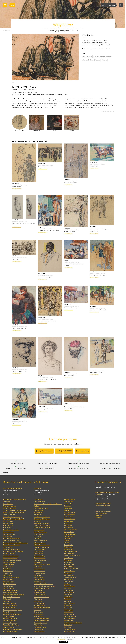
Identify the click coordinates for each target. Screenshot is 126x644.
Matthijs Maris (8, 576)
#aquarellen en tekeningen (103, 57)
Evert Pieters (38, 596)
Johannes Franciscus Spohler (12, 615)
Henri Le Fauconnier (71, 557)
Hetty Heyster (39, 559)
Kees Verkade (38, 617)
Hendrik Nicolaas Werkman (73, 628)
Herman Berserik (70, 524)
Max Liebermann (39, 576)
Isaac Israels (38, 567)
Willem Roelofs (8, 593)
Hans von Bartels (70, 518)
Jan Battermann (69, 520)
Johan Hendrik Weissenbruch (13, 634)
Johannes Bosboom (9, 511)
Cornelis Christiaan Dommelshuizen (15, 515)
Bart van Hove (8, 526)
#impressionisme (88, 61)
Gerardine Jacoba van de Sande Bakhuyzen (48, 509)
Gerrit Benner (69, 522)
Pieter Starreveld (40, 611)
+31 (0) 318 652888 (64, 452)
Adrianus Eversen (9, 520)
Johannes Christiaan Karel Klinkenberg (16, 548)
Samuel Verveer (9, 632)
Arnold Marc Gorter (40, 546)
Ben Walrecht (69, 626)
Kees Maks (37, 580)
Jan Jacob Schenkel (9, 613)
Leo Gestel (37, 544)
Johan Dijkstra (69, 550)
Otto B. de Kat (69, 580)
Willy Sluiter (38, 604)
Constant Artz (38, 505)
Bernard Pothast (9, 585)
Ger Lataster (68, 587)
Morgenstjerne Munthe (41, 593)
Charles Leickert (9, 570)
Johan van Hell (39, 557)
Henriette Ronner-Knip (11, 596)
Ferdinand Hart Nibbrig (41, 552)
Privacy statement (101, 518)
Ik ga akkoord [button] (63, 642)
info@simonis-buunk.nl (102, 504)
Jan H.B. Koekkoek (9, 559)
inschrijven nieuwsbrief (103, 509)
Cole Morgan (68, 595)
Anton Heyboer (69, 572)
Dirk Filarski (38, 541)
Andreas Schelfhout (10, 609)
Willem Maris (8, 578)
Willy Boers (68, 531)
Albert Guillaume (40, 548)
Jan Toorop (37, 615)
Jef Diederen (68, 552)
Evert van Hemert (40, 554)
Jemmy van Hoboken (71, 574)
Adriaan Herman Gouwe (72, 561)
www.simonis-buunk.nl (102, 502)
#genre (98, 61)
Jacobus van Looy (39, 587)
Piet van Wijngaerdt (40, 628)
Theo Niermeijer (39, 585)
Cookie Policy (99, 521)
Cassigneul (68, 544)
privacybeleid (62, 639)
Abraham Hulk (8, 528)
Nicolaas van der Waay (41, 626)
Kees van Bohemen (70, 535)
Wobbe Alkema (69, 505)
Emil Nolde (68, 600)
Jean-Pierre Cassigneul (41, 528)
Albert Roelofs (8, 591)
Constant (67, 546)
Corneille (67, 548)
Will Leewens (69, 585)
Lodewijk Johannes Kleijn (11, 546)
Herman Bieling (39, 515)
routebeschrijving (82, 452)
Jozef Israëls (7, 533)
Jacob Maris (7, 574)
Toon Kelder (38, 572)
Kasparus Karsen (9, 537)
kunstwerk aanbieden (102, 511)
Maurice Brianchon (70, 539)
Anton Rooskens (70, 608)
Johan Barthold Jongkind (11, 535)
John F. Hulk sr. (8, 531)
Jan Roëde (68, 604)
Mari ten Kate (8, 541)
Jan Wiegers (68, 632)
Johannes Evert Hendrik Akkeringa (14, 505)
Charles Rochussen (9, 589)
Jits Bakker (37, 511)
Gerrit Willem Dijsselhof (42, 533)
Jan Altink (67, 511)
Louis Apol (7, 507)
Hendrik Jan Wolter (40, 632)
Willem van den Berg (41, 513)
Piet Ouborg (68, 602)
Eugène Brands (69, 537)
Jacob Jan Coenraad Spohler (12, 619)
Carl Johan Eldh (39, 535)
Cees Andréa (68, 507)
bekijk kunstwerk (17, 189)
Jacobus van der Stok (10, 624)
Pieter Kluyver (8, 552)
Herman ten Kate (9, 539)
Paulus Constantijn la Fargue (13, 522)
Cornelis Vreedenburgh (41, 624)
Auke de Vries (69, 617)
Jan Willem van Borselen (42, 522)
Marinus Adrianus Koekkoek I (13, 565)
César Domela (69, 554)
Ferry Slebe (68, 611)
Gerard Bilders (8, 509)
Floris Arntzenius (39, 507)
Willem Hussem (70, 576)
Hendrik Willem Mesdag (11, 583)
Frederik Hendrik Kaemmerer (43, 589)
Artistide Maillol (39, 578)
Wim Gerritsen (69, 559)
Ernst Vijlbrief (69, 615)
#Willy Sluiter (87, 57)
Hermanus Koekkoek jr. (11, 563)
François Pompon (39, 598)
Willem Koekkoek (9, 567)
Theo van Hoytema (40, 565)
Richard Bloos (38, 518)
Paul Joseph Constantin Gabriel (14, 524)
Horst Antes (68, 509)
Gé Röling (67, 606)
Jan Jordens (68, 578)
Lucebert (67, 589)
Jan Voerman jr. (39, 619)
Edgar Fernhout (39, 539)
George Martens (70, 591)
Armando (67, 515)
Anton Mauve (8, 580)
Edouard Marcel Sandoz (42, 602)
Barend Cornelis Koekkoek (12, 554)
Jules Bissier (68, 528)
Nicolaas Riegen (8, 587)
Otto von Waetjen (70, 621)
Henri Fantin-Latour (40, 537)
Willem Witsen (39, 630)
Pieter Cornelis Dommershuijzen (14, 518)
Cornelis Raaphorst (40, 600)
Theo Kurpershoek (70, 582)
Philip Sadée (7, 604)
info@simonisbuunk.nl (44, 452)
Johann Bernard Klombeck (12, 550)
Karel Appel (68, 513)
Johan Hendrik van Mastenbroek (44, 591)
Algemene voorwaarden (103, 516)
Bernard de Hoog (39, 561)
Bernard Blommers (9, 513)
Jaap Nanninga (69, 598)
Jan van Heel (68, 567)
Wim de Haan (69, 563)
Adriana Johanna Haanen (42, 550)
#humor (104, 61)
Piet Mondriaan (39, 583)
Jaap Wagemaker (70, 624)
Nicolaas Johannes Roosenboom (14, 600)
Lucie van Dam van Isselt (42, 531)
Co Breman (37, 526)
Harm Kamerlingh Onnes (42, 570)
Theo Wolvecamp (70, 634)
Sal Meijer (67, 593)
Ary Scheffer (7, 606)
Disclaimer (98, 523)
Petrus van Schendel (10, 611)
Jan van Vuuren (69, 619)
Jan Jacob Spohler (9, 617)
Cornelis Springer (9, 621)
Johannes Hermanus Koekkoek (13, 557)
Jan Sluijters (38, 606)
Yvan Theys (68, 613)
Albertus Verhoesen (10, 626)
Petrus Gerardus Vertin (11, 630)
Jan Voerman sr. (39, 621)
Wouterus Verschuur (10, 628)
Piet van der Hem (40, 563)
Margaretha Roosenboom (12, 602)
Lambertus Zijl (39, 634)
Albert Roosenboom (10, 598)
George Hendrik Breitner (42, 524)
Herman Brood (69, 541)
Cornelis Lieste (8, 572)
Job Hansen (68, 565)
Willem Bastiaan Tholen (42, 613)
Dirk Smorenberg (39, 609)
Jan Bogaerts (38, 520)
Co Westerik (68, 630)
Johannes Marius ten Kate (12, 544)
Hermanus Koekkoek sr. (11, 561)
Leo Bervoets (69, 526)
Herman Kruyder (39, 574)
